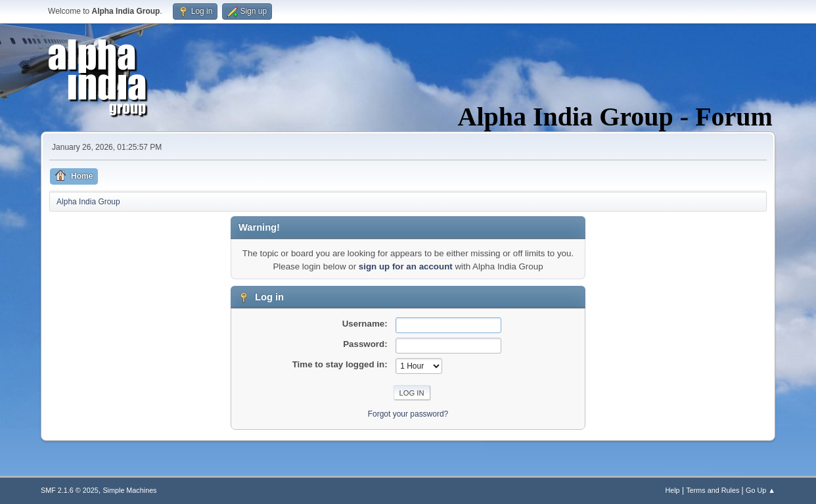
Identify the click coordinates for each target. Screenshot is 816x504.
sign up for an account (406, 266)
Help (672, 490)
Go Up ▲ (760, 490)
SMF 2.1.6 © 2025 (70, 490)
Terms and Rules (713, 490)
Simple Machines (129, 490)
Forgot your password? (408, 414)
